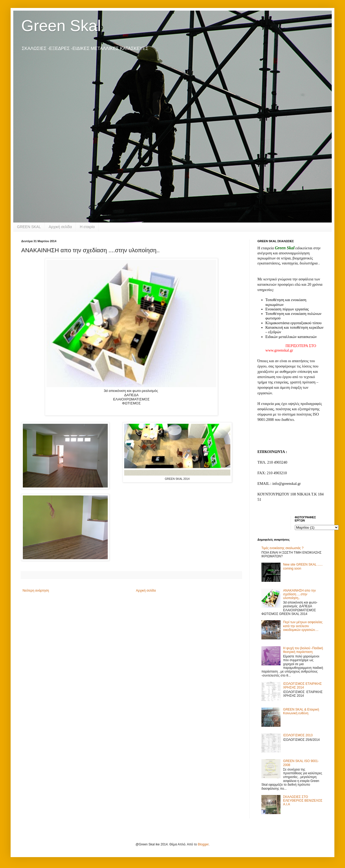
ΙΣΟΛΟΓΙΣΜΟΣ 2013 (298, 735)
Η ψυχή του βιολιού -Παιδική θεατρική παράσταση (303, 650)
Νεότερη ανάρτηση (36, 591)
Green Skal (61, 26)
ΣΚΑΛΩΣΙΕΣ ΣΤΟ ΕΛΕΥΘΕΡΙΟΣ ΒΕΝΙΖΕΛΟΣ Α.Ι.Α (303, 801)
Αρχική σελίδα (60, 227)
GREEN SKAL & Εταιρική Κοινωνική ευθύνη (301, 711)
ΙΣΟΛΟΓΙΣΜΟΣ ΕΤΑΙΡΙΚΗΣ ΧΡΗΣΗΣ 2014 (303, 686)
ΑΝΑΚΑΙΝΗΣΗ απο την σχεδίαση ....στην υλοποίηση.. (299, 594)
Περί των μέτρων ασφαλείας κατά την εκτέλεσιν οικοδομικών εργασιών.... (303, 626)
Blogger (203, 844)
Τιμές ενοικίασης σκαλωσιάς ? (283, 548)
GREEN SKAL (29, 227)
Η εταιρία (87, 227)
